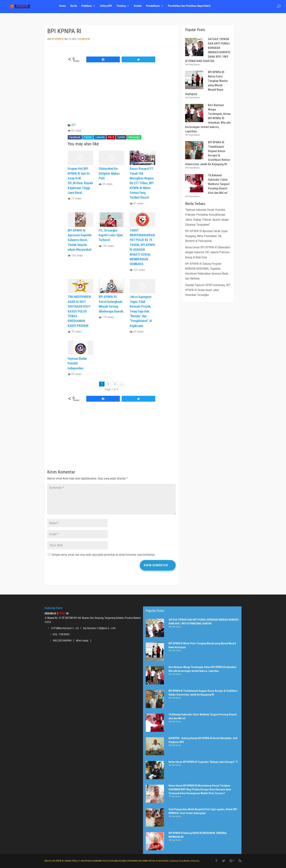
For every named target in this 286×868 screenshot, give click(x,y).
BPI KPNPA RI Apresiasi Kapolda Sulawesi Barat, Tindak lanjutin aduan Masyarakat (80, 240)
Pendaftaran (154, 7)
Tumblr (121, 137)
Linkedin (100, 137)
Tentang (122, 7)
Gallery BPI (107, 7)
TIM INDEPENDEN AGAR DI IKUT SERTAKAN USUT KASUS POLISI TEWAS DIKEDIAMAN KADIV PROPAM (79, 311)
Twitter (88, 137)
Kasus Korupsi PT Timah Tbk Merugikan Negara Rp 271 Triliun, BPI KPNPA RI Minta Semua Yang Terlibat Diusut (142, 183)
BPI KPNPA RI (57, 39)
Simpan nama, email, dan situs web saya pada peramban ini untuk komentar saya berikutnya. (103, 555)
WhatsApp (134, 137)
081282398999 (62, 641)
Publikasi (87, 7)
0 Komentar (84, 39)
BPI (73, 125)
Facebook (75, 137)
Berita (74, 7)
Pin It (111, 137)
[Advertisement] (111, 438)
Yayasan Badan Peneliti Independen (77, 363)
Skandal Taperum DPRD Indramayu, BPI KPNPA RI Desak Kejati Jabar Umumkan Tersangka (208, 290)
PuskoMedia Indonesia (189, 861)
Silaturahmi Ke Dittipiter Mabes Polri (109, 173)
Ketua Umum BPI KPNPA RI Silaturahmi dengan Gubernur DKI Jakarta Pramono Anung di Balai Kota (208, 252)
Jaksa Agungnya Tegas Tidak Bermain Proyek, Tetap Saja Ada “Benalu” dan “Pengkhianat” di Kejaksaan (141, 311)
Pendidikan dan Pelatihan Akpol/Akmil (191, 7)
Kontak (139, 7)
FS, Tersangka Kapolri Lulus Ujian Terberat (111, 235)
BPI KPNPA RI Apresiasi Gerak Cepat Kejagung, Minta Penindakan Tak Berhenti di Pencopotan (206, 236)
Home (63, 7)
